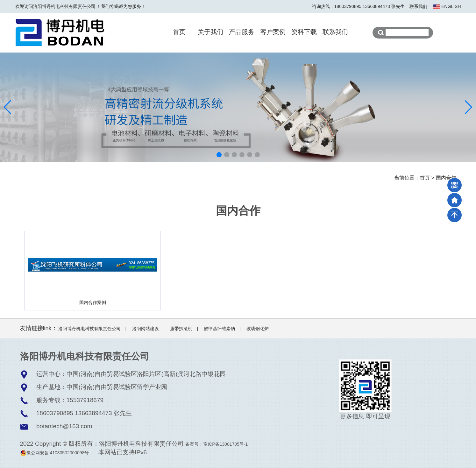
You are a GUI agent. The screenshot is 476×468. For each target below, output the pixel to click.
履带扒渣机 (181, 329)
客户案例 (273, 32)
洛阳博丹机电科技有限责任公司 (89, 329)
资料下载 (304, 32)
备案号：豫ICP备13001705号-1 (217, 444)
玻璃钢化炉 (258, 329)
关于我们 (210, 32)
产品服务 (242, 32)
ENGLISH (451, 6)
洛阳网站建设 (146, 329)
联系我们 (418, 6)
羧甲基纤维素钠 (219, 329)
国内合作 (446, 178)
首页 (179, 32)
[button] (219, 155)
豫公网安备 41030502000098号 (55, 453)
